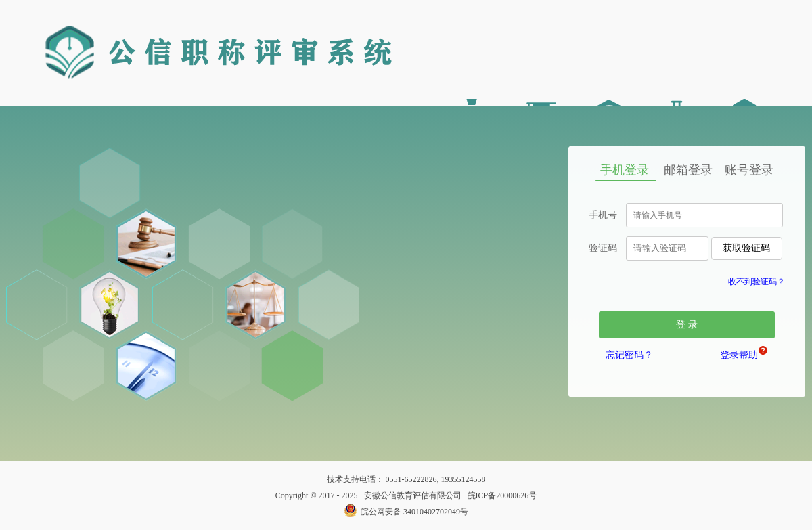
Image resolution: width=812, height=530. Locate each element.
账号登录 (749, 170)
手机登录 (625, 170)
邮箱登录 (688, 170)
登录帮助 (742, 353)
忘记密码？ (629, 355)
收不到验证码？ (757, 282)
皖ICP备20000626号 (502, 495)
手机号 (603, 215)
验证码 (603, 248)
